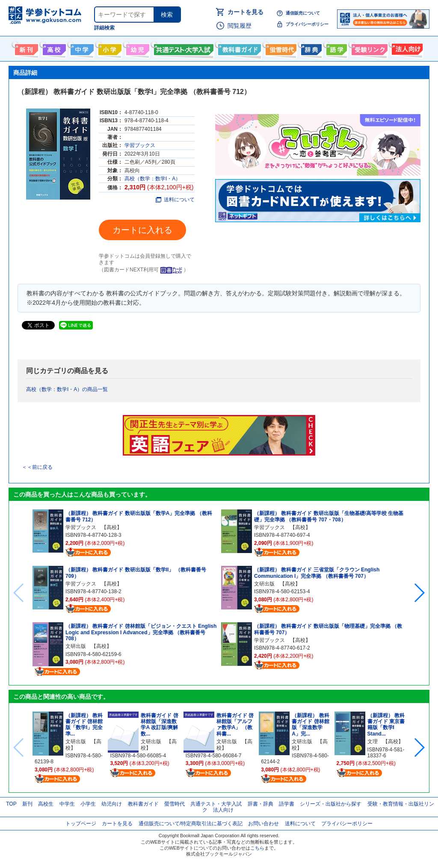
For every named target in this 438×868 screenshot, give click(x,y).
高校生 (46, 804)
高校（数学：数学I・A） (152, 179)
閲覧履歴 (240, 26)
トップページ (81, 824)
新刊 (27, 804)
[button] (419, 593)
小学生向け (109, 48)
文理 (373, 741)
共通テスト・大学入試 (183, 48)
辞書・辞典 (260, 804)
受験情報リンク (368, 48)
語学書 (336, 48)
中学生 (67, 804)
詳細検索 (104, 28)
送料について (175, 200)
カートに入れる (142, 230)
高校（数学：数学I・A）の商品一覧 (67, 389)
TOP (11, 804)
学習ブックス (140, 145)
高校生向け (53, 48)
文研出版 (76, 646)
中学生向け (81, 48)
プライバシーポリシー (307, 24)
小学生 (88, 804)
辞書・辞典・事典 (310, 48)
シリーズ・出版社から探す (331, 804)
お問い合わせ (263, 824)
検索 (167, 15)
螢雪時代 (280, 48)
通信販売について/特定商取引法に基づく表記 (191, 824)
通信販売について (303, 13)
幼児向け (137, 48)
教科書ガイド (238, 48)
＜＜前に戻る (37, 467)
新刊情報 (25, 48)
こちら (257, 848)
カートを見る (246, 12)
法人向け (406, 48)
